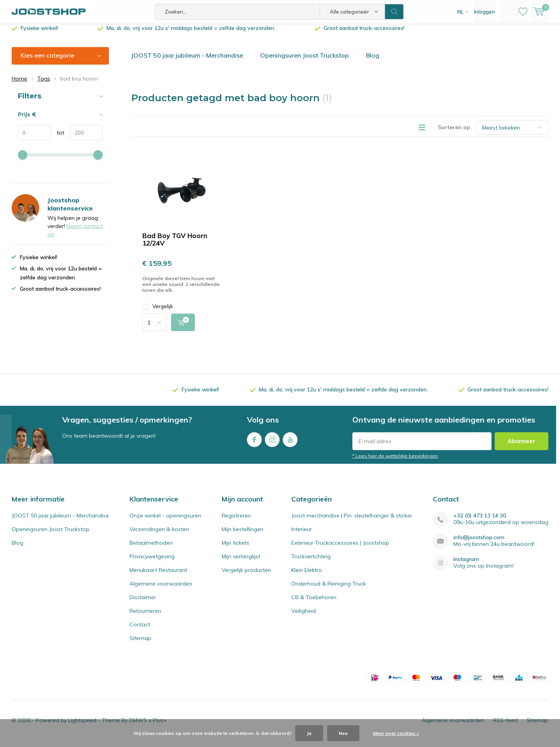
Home (19, 84)
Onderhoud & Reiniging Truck (329, 589)
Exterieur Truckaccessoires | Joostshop (340, 549)
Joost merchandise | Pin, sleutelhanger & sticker (352, 521)
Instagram (272, 444)
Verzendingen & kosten (159, 535)
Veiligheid (304, 617)
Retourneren (145, 617)
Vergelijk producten (246, 576)
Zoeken (394, 12)
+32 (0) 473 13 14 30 (480, 522)
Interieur (302, 535)
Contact (140, 630)
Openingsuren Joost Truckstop (304, 61)
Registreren (236, 521)
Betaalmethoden (151, 549)
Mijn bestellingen (242, 535)
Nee (343, 733)
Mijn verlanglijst (241, 562)
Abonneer (521, 447)
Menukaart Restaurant (158, 576)
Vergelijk (158, 312)
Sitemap (140, 644)
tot (57, 139)
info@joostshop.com (479, 543)
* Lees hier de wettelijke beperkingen (395, 462)
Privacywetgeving (152, 562)
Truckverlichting (311, 562)
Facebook (254, 444)
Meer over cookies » (396, 733)
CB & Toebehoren (314, 603)
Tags (44, 84)
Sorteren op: (455, 133)
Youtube (290, 444)
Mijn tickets (235, 549)
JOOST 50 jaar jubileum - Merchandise (187, 61)
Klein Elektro (307, 576)
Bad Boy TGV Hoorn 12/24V (175, 245)
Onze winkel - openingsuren (165, 521)
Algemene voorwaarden (161, 589)
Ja (309, 733)
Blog (373, 61)
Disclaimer (143, 603)
